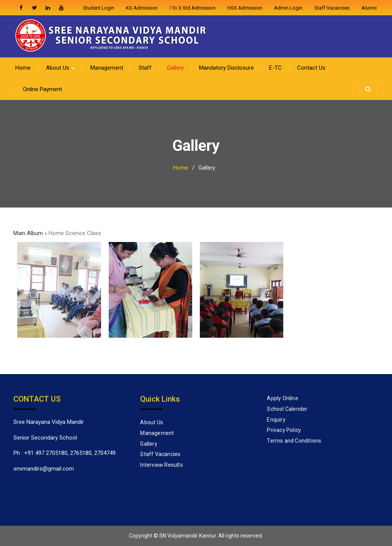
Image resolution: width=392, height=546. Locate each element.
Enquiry (276, 420)
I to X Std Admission (193, 8)
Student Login (99, 8)
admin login (288, 8)
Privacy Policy (284, 430)
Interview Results (161, 465)
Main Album (28, 233)
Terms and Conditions (294, 441)
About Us (58, 68)
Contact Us (311, 68)
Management (107, 68)
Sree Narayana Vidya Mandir (49, 422)
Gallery (175, 68)
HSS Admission (245, 8)
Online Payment (42, 89)
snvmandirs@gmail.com (44, 469)
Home (23, 68)
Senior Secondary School (45, 438)
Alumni (369, 8)
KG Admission (142, 8)
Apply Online (282, 398)
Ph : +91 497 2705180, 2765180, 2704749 (65, 453)
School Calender (287, 409)
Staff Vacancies (332, 8)
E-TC (275, 68)
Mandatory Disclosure (226, 68)
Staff (145, 68)
